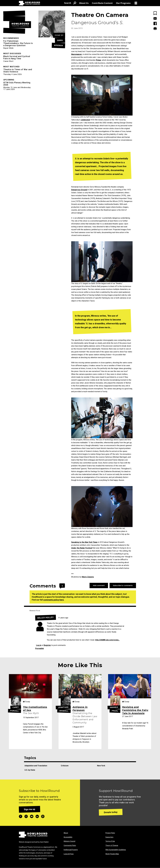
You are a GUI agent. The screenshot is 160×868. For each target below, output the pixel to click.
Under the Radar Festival (82, 548)
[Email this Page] (155, 19)
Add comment (99, 585)
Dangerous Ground (79, 190)
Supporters (109, 837)
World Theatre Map (112, 854)
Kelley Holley (45, 618)
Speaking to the (84, 542)
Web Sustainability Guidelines (116, 850)
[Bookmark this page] (155, 13)
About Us (84, 3)
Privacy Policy (110, 833)
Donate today (111, 812)
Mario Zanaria (88, 577)
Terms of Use (110, 841)
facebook (21, 816)
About (66, 833)
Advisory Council (69, 841)
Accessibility (68, 837)
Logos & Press (69, 854)
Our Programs (123, 3)
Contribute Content (102, 3)
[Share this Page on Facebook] (155, 24)
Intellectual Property (71, 850)
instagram (26, 816)
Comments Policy (70, 845)
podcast (43, 816)
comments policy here (53, 600)
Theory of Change (112, 845)
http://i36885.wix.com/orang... (107, 640)
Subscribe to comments (123, 585)
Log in (39, 645)
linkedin (37, 816)
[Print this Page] (155, 28)
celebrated (85, 120)
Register (47, 645)
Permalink (39, 648)
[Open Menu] (137, 3)
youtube (32, 816)
